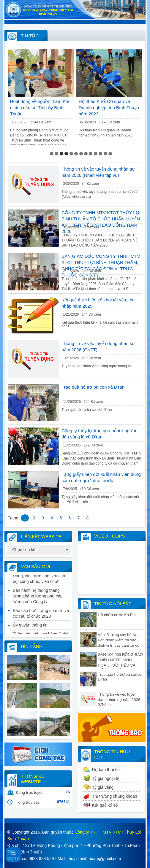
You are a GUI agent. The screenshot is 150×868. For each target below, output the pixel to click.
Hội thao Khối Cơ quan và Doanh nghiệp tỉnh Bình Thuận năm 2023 (109, 108)
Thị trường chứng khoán (115, 796)
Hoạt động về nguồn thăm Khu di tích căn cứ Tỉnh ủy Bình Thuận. (40, 108)
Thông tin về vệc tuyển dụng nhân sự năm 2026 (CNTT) (119, 699)
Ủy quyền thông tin (30, 628)
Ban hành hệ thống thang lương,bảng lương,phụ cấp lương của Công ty (38, 599)
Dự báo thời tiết (106, 770)
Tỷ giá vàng (103, 787)
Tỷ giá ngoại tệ (106, 778)
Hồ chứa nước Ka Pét (117, 615)
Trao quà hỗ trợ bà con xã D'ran (93, 387)
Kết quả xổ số (105, 805)
